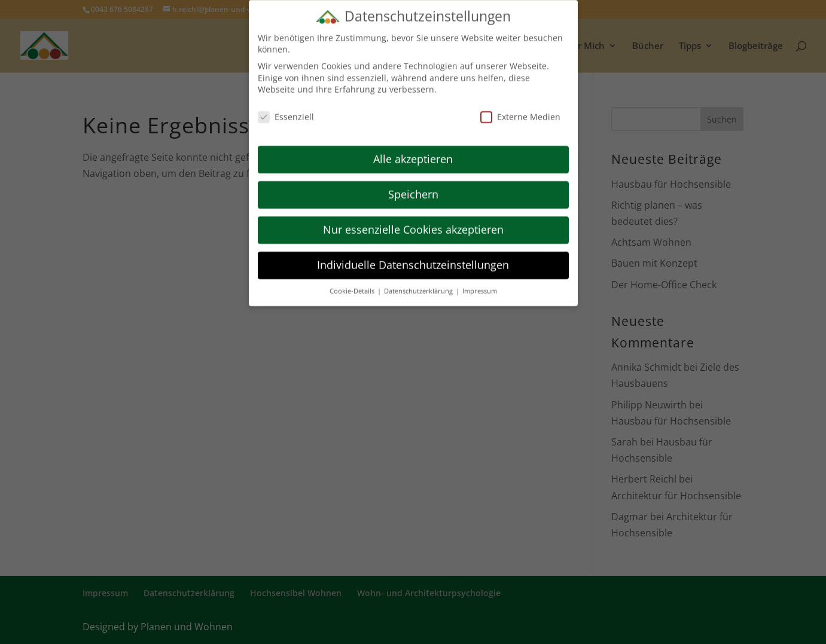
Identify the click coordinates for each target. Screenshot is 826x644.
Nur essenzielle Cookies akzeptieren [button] (413, 222)
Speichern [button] (413, 187)
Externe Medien (520, 110)
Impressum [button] (480, 283)
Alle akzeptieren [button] (413, 152)
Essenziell (286, 110)
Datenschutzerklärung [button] (419, 283)
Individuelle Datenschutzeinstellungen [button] (413, 258)
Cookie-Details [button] (353, 283)
